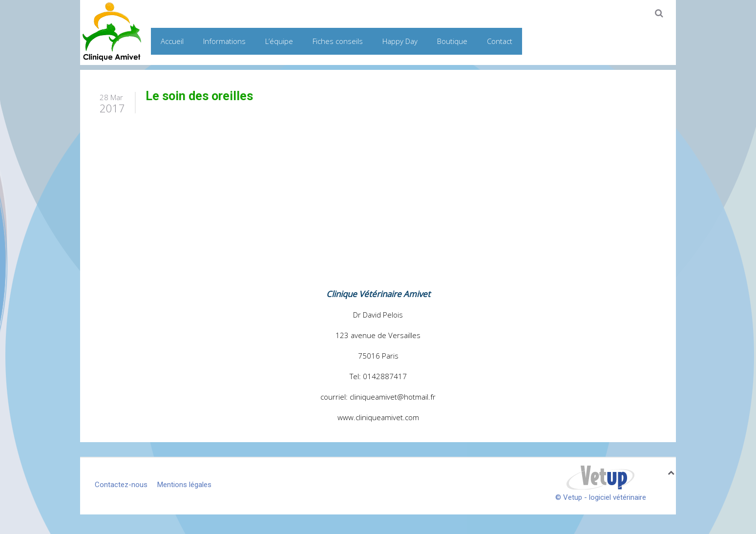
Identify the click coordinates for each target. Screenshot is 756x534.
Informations (224, 41)
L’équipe (279, 41)
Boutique (452, 41)
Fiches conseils (338, 41)
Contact (500, 41)
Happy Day (400, 41)
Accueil (172, 41)
